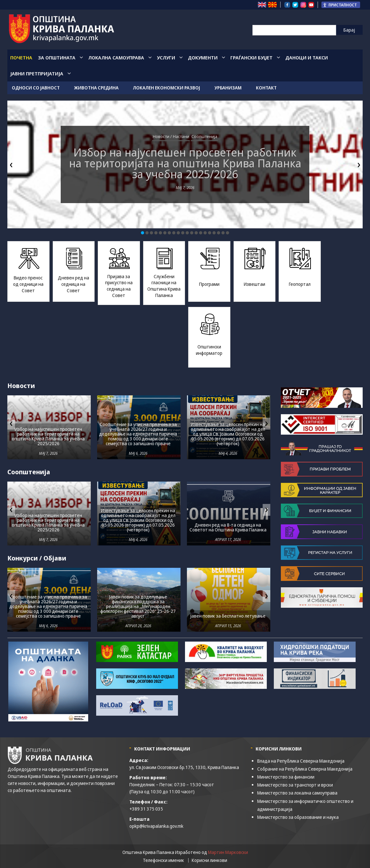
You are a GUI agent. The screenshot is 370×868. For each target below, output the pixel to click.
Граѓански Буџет (251, 57)
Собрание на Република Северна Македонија (305, 769)
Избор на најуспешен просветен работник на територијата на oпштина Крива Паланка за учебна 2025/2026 (185, 163)
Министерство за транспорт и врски (295, 785)
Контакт (266, 88)
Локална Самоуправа (116, 57)
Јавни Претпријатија (37, 73)
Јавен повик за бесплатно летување (228, 616)
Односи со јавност (36, 88)
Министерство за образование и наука (298, 817)
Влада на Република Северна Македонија (301, 761)
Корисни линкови (209, 860)
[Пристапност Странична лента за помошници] (341, 5)
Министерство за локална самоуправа (297, 793)
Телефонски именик (163, 860)
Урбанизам (228, 88)
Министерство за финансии (286, 777)
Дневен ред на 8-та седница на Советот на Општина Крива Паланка (228, 527)
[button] (143, 233)
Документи (203, 57)
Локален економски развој (166, 88)
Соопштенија (204, 136)
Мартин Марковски (228, 852)
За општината (57, 57)
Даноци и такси (307, 57)
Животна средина (96, 88)
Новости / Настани (171, 136)
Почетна (21, 57)
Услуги (166, 57)
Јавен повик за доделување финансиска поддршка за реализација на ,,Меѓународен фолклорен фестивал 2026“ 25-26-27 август (138, 606)
